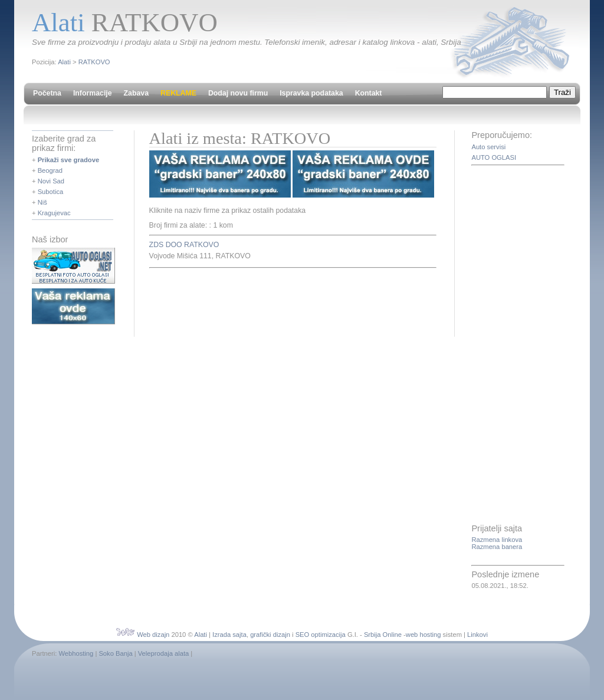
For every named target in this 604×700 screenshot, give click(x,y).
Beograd (50, 170)
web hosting (424, 635)
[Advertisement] (287, 301)
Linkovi (477, 635)
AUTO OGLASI (494, 157)
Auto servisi (488, 147)
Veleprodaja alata (163, 653)
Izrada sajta (229, 635)
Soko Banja (115, 653)
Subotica (51, 192)
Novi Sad (51, 181)
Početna (47, 93)
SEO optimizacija (321, 635)
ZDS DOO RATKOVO (184, 245)
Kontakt (369, 93)
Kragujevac (54, 213)
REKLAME (178, 93)
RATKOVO (94, 62)
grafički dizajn (270, 635)
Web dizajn (153, 635)
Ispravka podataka (311, 93)
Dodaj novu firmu (238, 93)
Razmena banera (497, 547)
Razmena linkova (497, 540)
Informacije (93, 93)
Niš (42, 202)
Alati (64, 62)
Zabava (136, 93)
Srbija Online (383, 635)
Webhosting (76, 653)
